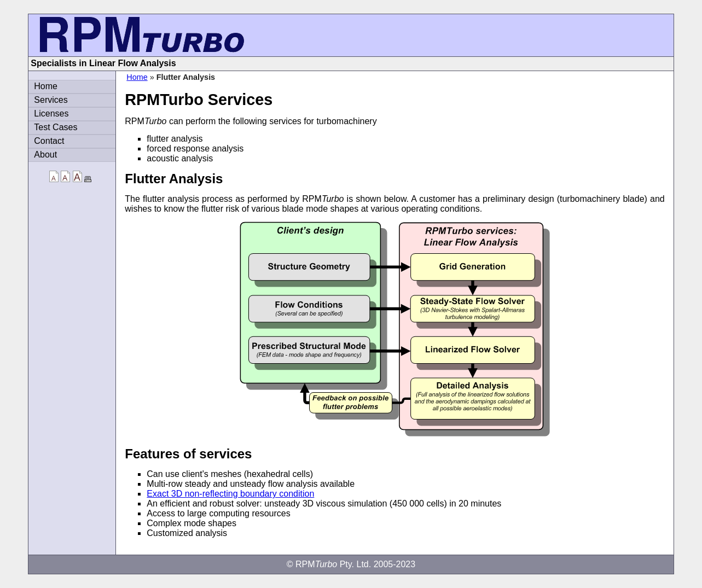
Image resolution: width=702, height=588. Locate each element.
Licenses (51, 113)
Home (137, 77)
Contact (49, 141)
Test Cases (56, 127)
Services (51, 100)
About (45, 155)
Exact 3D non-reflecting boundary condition (230, 494)
